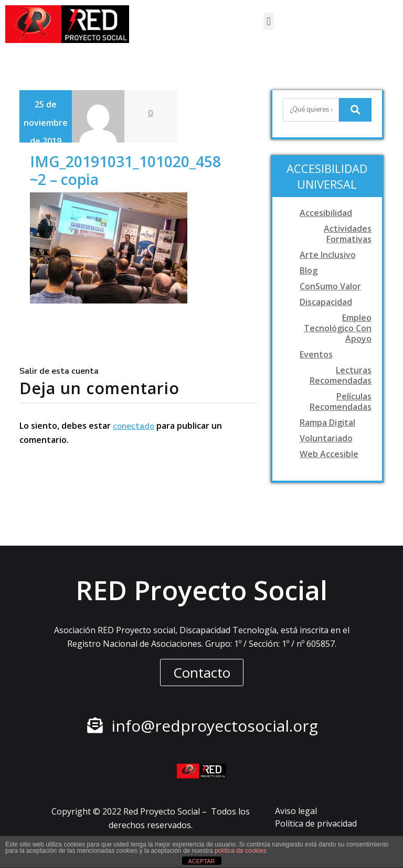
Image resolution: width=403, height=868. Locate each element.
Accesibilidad (326, 213)
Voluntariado (326, 438)
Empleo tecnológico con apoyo (338, 328)
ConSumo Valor (330, 286)
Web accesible (329, 454)
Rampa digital (327, 422)
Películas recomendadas (341, 402)
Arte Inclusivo (328, 255)
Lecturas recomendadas (341, 375)
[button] (268, 21)
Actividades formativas (348, 234)
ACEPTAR (201, 861)
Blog (309, 270)
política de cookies (241, 851)
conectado (134, 426)
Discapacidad (326, 302)
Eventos (316, 354)
